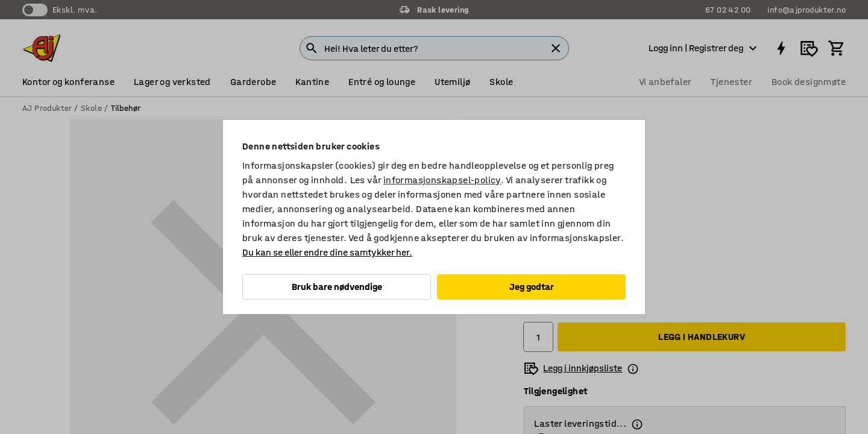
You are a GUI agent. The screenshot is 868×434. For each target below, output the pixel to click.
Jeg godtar (532, 287)
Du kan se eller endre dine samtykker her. (327, 252)
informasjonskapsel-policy (442, 180)
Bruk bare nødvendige (337, 287)
